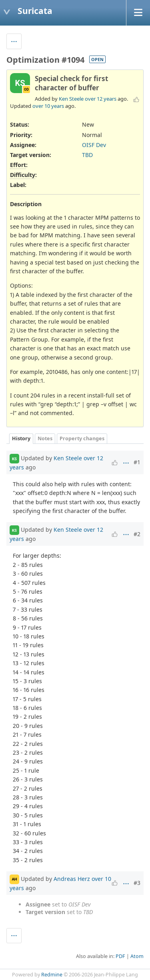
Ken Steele (71, 99)
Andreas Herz (72, 879)
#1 (137, 462)
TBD (87, 155)
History (21, 438)
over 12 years (101, 99)
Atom (137, 956)
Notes (45, 438)
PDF (120, 956)
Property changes (82, 438)
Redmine (52, 975)
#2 (137, 534)
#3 (137, 883)
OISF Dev (94, 145)
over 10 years (48, 106)
